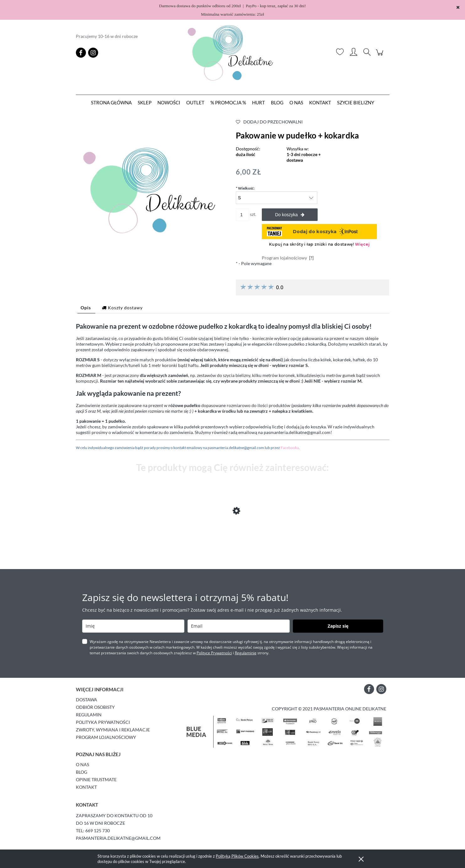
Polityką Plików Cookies (237, 856)
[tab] (86, 308)
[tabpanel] (233, 386)
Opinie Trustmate (96, 779)
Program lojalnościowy (106, 737)
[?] (311, 258)
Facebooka (290, 448)
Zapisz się (338, 626)
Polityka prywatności (103, 722)
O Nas (82, 764)
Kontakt (86, 787)
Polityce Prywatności (214, 653)
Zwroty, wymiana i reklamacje (113, 730)
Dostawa (87, 700)
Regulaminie (246, 653)
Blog (82, 772)
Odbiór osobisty (95, 707)
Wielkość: (245, 188)
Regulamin (89, 715)
